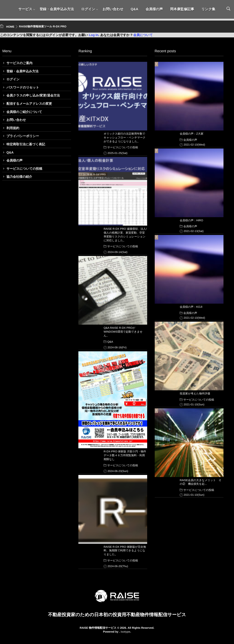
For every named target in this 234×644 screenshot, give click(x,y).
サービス (25, 10)
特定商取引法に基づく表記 (26, 144)
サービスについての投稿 (24, 169)
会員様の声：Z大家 (192, 134)
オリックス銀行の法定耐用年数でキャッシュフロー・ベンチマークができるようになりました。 (124, 138)
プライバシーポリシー (23, 136)
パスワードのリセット (23, 87)
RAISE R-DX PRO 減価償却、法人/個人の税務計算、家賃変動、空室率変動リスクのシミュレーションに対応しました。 (125, 235)
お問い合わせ (113, 10)
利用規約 (13, 128)
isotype (125, 632)
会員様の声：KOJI (191, 307)
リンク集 (208, 10)
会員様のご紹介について (24, 112)
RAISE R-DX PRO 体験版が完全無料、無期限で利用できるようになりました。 (125, 551)
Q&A (134, 10)
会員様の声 (154, 10)
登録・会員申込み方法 (57, 10)
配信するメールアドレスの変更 (29, 104)
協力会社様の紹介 (19, 177)
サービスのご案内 (19, 63)
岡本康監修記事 (182, 10)
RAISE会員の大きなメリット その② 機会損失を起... (201, 482)
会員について (143, 35)
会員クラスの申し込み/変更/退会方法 (33, 95)
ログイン (88, 10)
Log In (94, 35)
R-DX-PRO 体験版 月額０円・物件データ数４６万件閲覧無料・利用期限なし (125, 455)
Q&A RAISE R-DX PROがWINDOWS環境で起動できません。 (123, 332)
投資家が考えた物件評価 (195, 394)
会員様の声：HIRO (191, 220)
